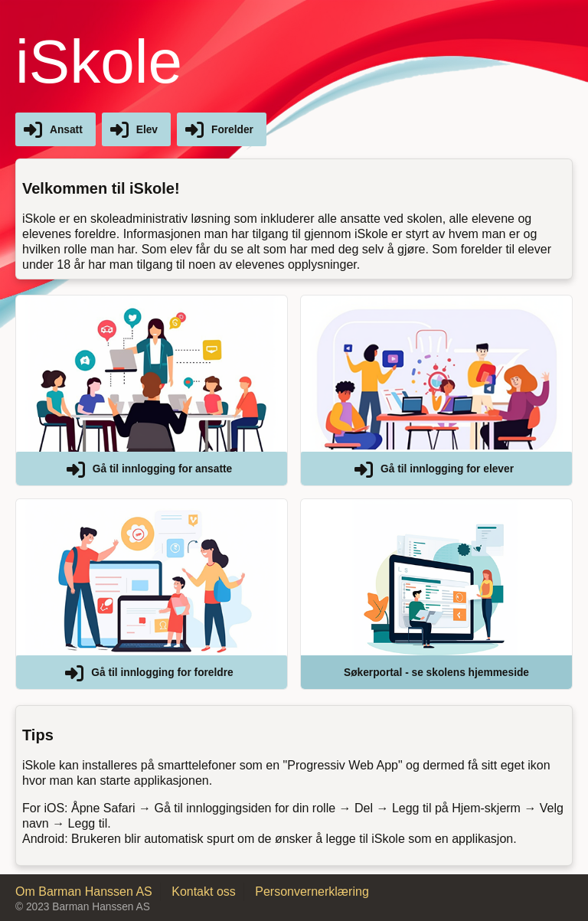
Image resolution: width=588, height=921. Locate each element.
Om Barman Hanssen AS (84, 892)
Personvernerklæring (312, 892)
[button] (152, 390)
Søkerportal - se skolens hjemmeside (436, 673)
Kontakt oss (204, 892)
